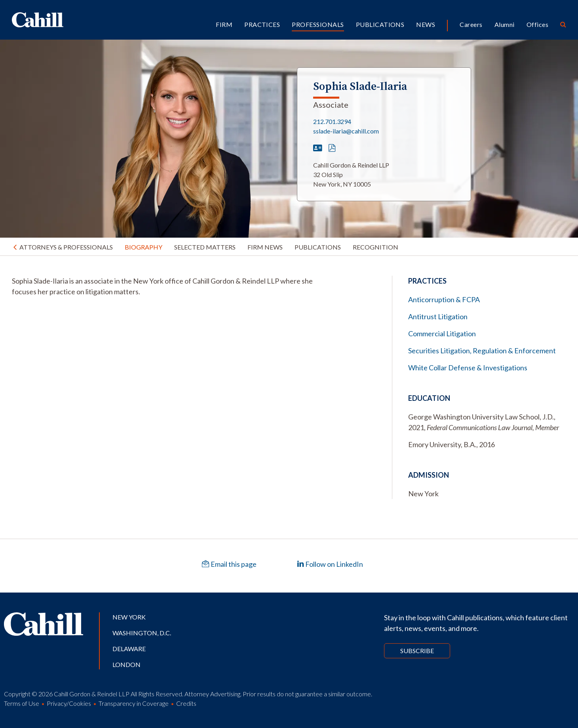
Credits (186, 703)
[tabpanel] (170, 286)
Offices (537, 24)
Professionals (318, 24)
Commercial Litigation (442, 334)
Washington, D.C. (142, 633)
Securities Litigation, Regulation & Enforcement (482, 351)
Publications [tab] (318, 247)
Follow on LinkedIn (330, 564)
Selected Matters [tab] (205, 247)
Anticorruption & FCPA (444, 299)
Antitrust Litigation (438, 316)
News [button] (426, 24)
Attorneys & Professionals (66, 247)
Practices (262, 24)
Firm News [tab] (265, 247)
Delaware (129, 649)
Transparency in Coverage (134, 703)
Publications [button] (380, 24)
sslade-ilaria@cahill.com (346, 131)
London (126, 664)
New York (129, 617)
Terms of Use (22, 703)
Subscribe (417, 651)
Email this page (229, 564)
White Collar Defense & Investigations (468, 368)
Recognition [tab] (376, 247)
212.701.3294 (332, 121)
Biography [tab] (144, 247)
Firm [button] (224, 24)
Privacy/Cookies (69, 703)
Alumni (505, 24)
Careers (471, 24)
